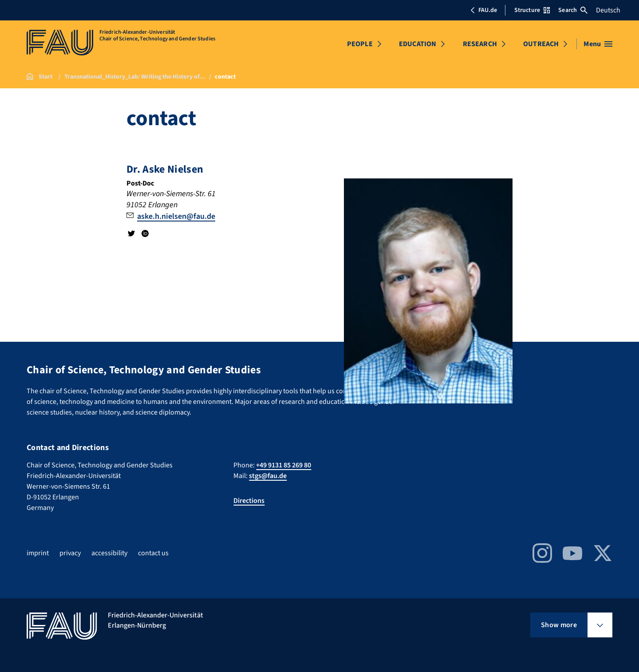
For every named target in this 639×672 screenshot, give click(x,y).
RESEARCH (480, 44)
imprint (38, 553)
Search (573, 10)
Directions (249, 501)
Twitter (131, 233)
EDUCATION (418, 44)
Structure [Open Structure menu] (532, 10)
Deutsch (608, 10)
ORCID (145, 233)
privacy (70, 553)
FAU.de (484, 10)
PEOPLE (360, 44)
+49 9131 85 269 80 (284, 465)
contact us (153, 553)
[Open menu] (598, 44)
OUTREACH (541, 44)
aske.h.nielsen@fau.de (176, 216)
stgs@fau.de (268, 476)
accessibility (109, 553)
